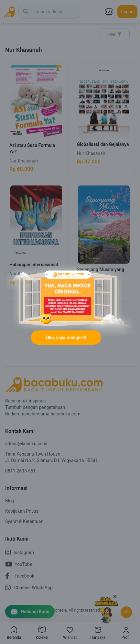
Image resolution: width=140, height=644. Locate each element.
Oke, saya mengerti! (66, 338)
